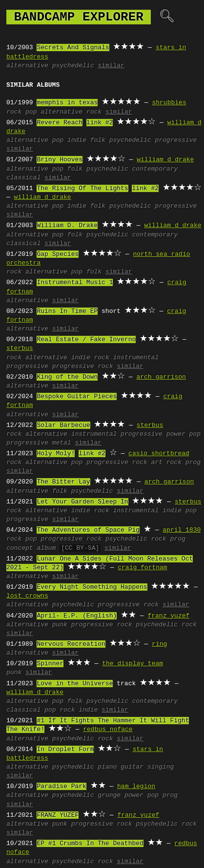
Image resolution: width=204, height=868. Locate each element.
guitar (132, 767)
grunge (109, 795)
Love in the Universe (75, 684)
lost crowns (27, 596)
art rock (166, 463)
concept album (31, 548)
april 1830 (182, 530)
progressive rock (83, 366)
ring (159, 644)
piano (107, 767)
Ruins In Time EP (67, 311)
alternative (27, 66)
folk (98, 140)
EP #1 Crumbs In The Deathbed (90, 844)
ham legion (136, 787)
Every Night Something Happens (92, 587)
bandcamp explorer (79, 17)
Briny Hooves (60, 160)
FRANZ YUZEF (58, 815)
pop (31, 112)
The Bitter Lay (63, 482)
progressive (176, 140)
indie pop (180, 511)
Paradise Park (61, 787)
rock (14, 112)
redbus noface (108, 730)
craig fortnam (142, 568)
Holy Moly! (56, 454)
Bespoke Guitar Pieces (77, 397)
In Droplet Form (65, 750)
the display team (133, 664)
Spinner (50, 664)
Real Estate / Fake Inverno (86, 340)
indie (77, 140)
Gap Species (58, 254)
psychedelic (73, 66)
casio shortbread (159, 454)
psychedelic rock (136, 539)
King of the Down (67, 377)
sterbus (20, 348)
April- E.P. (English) (77, 616)
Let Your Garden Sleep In (82, 502)
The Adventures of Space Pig (88, 530)
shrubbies (169, 103)
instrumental (136, 358)
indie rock (90, 358)
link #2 (100, 123)
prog (193, 463)
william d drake (165, 160)
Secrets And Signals (73, 48)
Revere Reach (60, 123)
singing (161, 767)
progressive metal (39, 443)
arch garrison (161, 377)
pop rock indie (71, 710)
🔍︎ (167, 17)
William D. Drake (67, 226)
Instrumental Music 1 (75, 283)
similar (111, 66)
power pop (184, 434)
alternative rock (71, 112)
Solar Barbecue (63, 425)
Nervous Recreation (71, 644)
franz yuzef (168, 616)
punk (60, 625)
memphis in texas (67, 103)
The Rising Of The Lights (82, 189)
